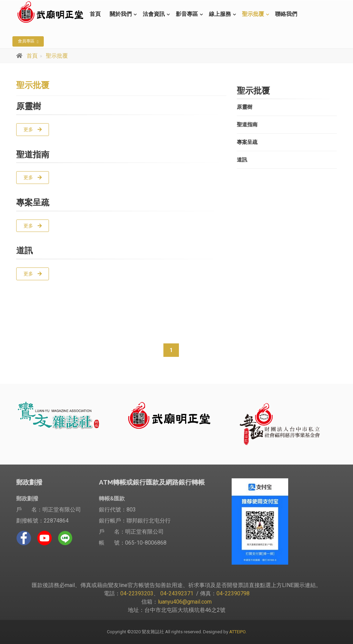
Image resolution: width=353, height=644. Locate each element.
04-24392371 (177, 593)
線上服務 (220, 14)
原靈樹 (29, 106)
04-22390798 (233, 593)
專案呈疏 (33, 202)
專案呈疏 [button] (247, 142)
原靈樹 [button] (245, 107)
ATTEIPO (237, 632)
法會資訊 (154, 14)
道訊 (24, 250)
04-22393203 (137, 593)
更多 (33, 129)
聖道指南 (33, 154)
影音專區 (187, 14)
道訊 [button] (242, 160)
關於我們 (121, 14)
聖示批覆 (253, 14)
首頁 (95, 14)
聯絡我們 (286, 14)
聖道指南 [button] (247, 125)
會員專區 (28, 41)
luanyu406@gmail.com (185, 602)
